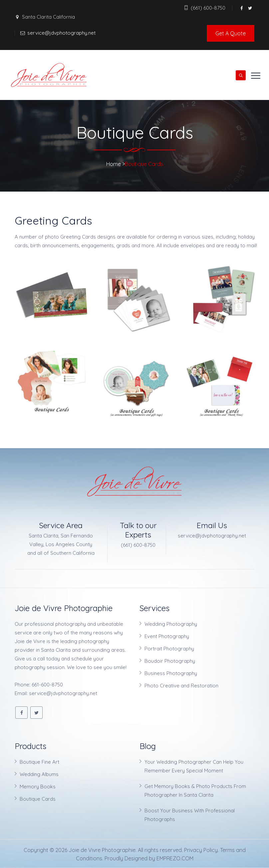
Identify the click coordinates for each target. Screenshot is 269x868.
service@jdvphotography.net (61, 33)
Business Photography (171, 673)
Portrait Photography (169, 649)
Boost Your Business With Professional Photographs (190, 815)
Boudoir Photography (170, 661)
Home (114, 164)
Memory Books (38, 787)
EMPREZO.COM (175, 858)
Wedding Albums (39, 774)
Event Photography (167, 636)
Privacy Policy (201, 850)
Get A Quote (231, 33)
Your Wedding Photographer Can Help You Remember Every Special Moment (194, 766)
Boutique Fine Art (39, 762)
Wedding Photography (171, 624)
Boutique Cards (38, 799)
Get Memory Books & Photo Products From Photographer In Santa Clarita (195, 791)
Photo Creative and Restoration (181, 686)
